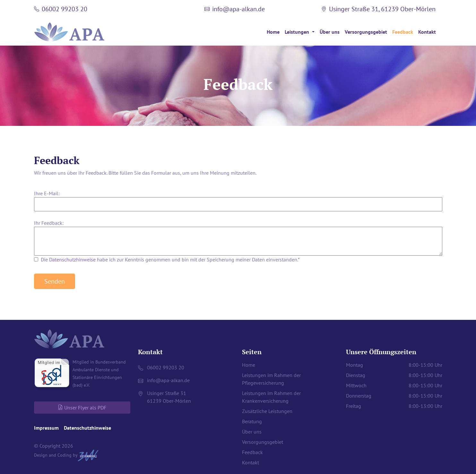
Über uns (330, 32)
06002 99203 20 (65, 9)
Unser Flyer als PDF (82, 408)
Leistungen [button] (298, 32)
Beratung (252, 421)
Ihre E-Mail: (47, 193)
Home (273, 32)
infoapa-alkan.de (238, 9)
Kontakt (427, 32)
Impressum (46, 428)
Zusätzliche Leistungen (267, 411)
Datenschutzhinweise (72, 259)
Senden (55, 281)
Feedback (403, 32)
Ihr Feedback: (49, 223)
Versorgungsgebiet (366, 32)
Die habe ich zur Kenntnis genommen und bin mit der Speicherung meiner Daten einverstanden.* (170, 259)
